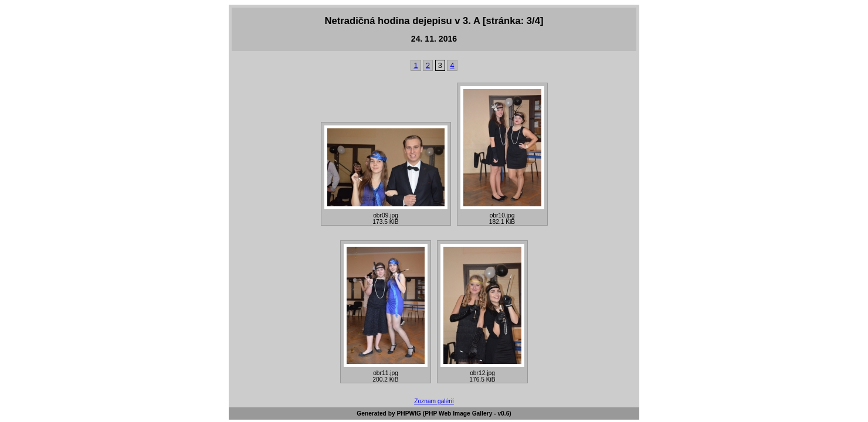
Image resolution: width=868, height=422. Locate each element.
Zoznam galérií (434, 401)
